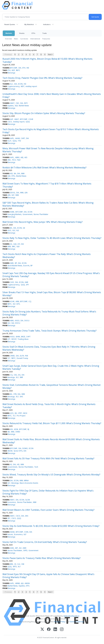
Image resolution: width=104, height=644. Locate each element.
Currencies (24, 39)
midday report (31, 86)
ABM (12, 321)
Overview (8, 39)
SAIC (21, 397)
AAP (12, 119)
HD (25, 84)
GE (24, 228)
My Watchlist (29, 24)
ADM (12, 548)
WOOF (14, 339)
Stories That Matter (41, 214)
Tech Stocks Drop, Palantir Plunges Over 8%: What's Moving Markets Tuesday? (42, 78)
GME (26, 282)
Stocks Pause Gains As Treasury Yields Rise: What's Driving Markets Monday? (42, 558)
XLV (14, 230)
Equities (10, 106)
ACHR (12, 301)
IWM (23, 174)
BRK (11, 564)
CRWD (12, 356)
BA (15, 174)
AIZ (20, 548)
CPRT (20, 413)
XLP (13, 195)
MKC (14, 246)
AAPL (12, 138)
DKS (27, 516)
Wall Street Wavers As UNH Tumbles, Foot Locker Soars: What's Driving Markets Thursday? (48, 510)
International (35, 39)
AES (26, 157)
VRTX (15, 567)
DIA (20, 68)
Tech (36, 467)
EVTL (18, 304)
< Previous (8, 54)
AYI (19, 244)
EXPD (25, 550)
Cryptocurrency (14, 86)
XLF (14, 304)
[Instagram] (62, 630)
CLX (19, 564)
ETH (24, 68)
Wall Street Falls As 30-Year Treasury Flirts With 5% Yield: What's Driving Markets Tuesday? (48, 458)
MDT (23, 86)
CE (15, 564)
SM (9, 432)
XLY (17, 377)
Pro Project (21, 416)
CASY (12, 282)
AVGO (17, 321)
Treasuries (46, 39)
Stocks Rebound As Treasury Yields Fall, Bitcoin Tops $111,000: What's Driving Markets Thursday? (52, 423)
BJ (28, 429)
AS (11, 464)
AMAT (12, 103)
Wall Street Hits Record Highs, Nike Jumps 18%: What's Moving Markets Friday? (43, 222)
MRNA (26, 481)
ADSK (16, 429)
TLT (9, 358)
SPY (27, 285)
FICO (14, 160)
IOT (9, 339)
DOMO (25, 448)
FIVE (26, 356)
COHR (31, 119)
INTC (26, 103)
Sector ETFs (18, 451)
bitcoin (10, 534)
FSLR (19, 160)
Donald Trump (22, 358)
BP (16, 263)
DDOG (12, 193)
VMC (9, 160)
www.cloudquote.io (71, 616)
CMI (23, 564)
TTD (19, 141)
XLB (16, 106)
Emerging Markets (14, 214)
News (16, 39)
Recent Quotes (10, 24)
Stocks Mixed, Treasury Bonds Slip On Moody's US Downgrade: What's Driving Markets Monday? (51, 475)
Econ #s (26, 266)
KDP (13, 70)
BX (16, 413)
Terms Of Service (77, 622)
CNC (17, 103)
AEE (22, 157)
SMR (21, 377)
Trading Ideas (23, 339)
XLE (18, 230)
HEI (28, 68)
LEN (26, 193)
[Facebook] (49, 630)
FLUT (9, 141)
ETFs (33, 33)
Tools (44, 33)
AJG (22, 583)
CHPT (28, 337)
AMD (12, 263)
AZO (12, 413)
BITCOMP (14, 68)
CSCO (10, 122)
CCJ (30, 301)
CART (23, 138)
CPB (15, 394)
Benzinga (12, 73)
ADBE (12, 212)
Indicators (47, 24)
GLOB (28, 500)
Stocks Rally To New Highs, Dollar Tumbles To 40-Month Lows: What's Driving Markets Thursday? (52, 238)
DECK (25, 413)
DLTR (22, 356)
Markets (9, 33)
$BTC (18, 70)
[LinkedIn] (55, 630)
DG (19, 375)
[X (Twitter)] (42, 630)
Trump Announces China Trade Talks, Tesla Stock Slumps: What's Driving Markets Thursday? (50, 331)
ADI (11, 429)
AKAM (17, 138)
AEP (16, 548)
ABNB (17, 583)
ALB (15, 244)
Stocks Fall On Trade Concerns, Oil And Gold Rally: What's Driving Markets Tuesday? (45, 542)
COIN (26, 532)
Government (28, 214)
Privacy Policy (60, 622)
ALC (11, 84)
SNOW (10, 451)
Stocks (22, 33)
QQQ (28, 122)
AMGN (27, 583)
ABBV (17, 157)
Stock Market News (15, 266)
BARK (18, 337)
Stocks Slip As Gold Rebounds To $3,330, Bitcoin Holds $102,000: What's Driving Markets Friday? (51, 526)
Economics (12, 502)
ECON (20, 84)
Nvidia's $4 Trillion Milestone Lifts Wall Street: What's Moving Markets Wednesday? (44, 168)
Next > (50, 54)
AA (11, 244)
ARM (17, 301)
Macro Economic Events (29, 483)
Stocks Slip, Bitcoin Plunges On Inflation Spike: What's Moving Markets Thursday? (44, 113)
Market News (24, 106)
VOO (9, 230)
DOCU (27, 321)
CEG (15, 375)
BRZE (23, 337)
